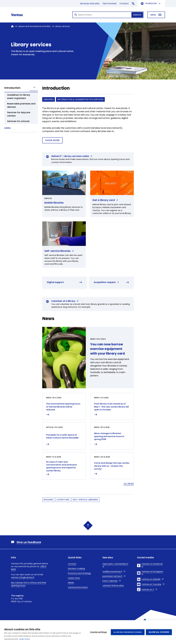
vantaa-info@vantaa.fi (23, 577)
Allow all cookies (159, 632)
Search (137, 15)
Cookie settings (98, 632)
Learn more (25, 639)
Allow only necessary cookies (128, 632)
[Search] (108, 15)
